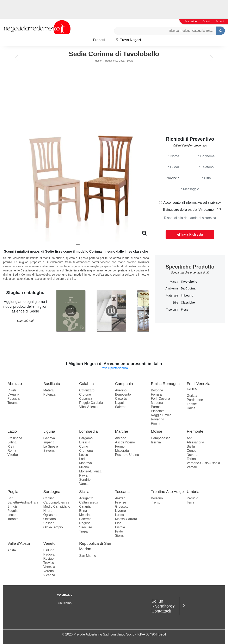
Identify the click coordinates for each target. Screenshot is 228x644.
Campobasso (161, 438)
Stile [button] (175, 303)
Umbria (193, 492)
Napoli (120, 403)
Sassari (49, 523)
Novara (192, 455)
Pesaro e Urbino (127, 455)
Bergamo (86, 438)
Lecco (84, 455)
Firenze (121, 502)
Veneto (50, 543)
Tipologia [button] (172, 310)
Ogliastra (50, 515)
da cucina (188, 288)
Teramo (13, 403)
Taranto (13, 519)
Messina (85, 515)
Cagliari (49, 498)
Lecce (12, 515)
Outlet (206, 21)
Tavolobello (189, 282)
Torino (191, 459)
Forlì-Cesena (160, 399)
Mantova (85, 463)
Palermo (85, 519)
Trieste (192, 404)
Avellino (121, 390)
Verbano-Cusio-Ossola (204, 463)
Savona (49, 451)
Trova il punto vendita (114, 368)
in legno (187, 295)
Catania (85, 507)
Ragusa (85, 523)
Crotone (85, 394)
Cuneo (192, 451)
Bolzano (157, 498)
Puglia (13, 492)
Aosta (12, 550)
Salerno (121, 407)
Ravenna (158, 419)
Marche (122, 431)
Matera (49, 390)
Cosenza (86, 399)
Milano (84, 467)
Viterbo (13, 455)
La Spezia (51, 446)
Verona (49, 571)
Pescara (14, 399)
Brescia (85, 442)
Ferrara (156, 394)
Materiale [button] (172, 295)
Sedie (130, 61)
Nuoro (48, 511)
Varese (84, 484)
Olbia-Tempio (53, 527)
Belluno (49, 550)
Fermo (120, 446)
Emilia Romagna (165, 384)
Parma (156, 407)
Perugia (193, 498)
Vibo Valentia (89, 407)
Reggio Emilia (161, 415)
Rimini (155, 423)
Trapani (85, 531)
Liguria (49, 431)
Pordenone (195, 400)
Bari (10, 498)
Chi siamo (65, 603)
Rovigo (49, 559)
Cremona (86, 451)
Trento (156, 502)
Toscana (122, 492)
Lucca (120, 515)
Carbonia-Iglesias (56, 502)
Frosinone (15, 438)
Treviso (49, 563)
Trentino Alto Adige (167, 492)
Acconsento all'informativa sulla (192, 203)
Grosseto (122, 507)
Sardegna (52, 492)
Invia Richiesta (190, 234)
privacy (215, 203)
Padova (49, 554)
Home (98, 61)
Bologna (157, 390)
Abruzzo (15, 384)
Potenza (50, 394)
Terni (190, 502)
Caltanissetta (89, 502)
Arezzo (120, 498)
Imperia (49, 442)
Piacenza (158, 411)
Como (84, 446)
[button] (78, 245)
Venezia (49, 567)
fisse (185, 310)
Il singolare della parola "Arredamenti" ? (192, 210)
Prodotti (99, 40)
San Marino (88, 556)
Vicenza (49, 575)
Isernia (156, 442)
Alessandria (196, 442)
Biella (191, 446)
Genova (49, 438)
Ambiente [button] (172, 288)
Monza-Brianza (90, 471)
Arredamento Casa (114, 61)
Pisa (118, 523)
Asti (190, 438)
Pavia (83, 475)
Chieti (12, 390)
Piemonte (195, 431)
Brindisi (13, 507)
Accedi (220, 21)
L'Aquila (13, 394)
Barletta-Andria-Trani (23, 502)
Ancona (121, 438)
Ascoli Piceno (125, 442)
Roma (12, 451)
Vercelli (192, 467)
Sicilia (84, 492)
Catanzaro (87, 390)
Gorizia (192, 396)
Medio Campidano (57, 507)
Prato (119, 531)
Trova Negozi (129, 40)
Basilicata (52, 384)
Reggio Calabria (91, 403)
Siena (119, 536)
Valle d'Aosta (19, 543)
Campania (124, 384)
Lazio (12, 431)
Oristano (50, 519)
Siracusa (86, 527)
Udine (191, 408)
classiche (188, 303)
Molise (157, 431)
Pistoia (120, 527)
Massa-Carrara (126, 519)
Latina (12, 442)
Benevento (123, 394)
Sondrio (85, 480)
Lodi (82, 459)
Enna (83, 511)
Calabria (87, 384)
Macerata (122, 451)
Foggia (13, 511)
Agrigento (86, 498)
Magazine (191, 21)
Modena (157, 403)
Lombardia (88, 431)
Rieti (11, 446)
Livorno (121, 511)
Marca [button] (174, 282)
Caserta (121, 399)
